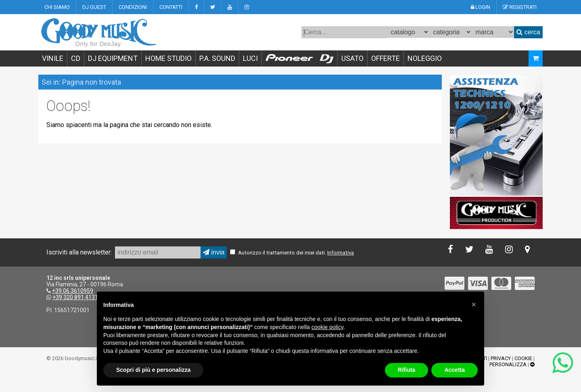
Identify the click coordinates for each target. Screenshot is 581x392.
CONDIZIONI (133, 7)
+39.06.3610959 (73, 291)
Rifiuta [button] (407, 370)
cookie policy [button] (327, 327)
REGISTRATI (520, 7)
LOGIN (481, 7)
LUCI (250, 58)
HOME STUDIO (168, 58)
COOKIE (523, 358)
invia (214, 252)
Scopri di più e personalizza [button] (153, 370)
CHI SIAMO (57, 7)
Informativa (341, 253)
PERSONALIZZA (508, 364)
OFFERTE (386, 58)
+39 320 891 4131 (75, 297)
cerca (528, 32)
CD (76, 58)
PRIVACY (501, 358)
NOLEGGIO (425, 58)
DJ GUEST (94, 7)
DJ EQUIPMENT (113, 58)
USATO (352, 58)
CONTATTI (171, 7)
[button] (474, 304)
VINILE (53, 58)
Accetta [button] (455, 370)
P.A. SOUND (217, 58)
